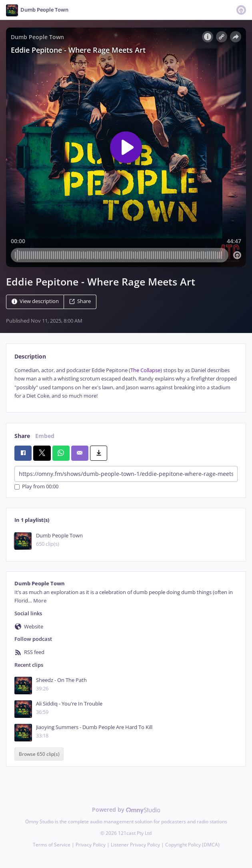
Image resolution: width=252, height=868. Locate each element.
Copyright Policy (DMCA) (192, 845)
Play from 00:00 (36, 487)
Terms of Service (52, 845)
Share (80, 301)
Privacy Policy (91, 845)
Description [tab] (30, 356)
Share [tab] (22, 436)
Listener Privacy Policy (135, 845)
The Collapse (145, 370)
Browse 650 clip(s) (39, 754)
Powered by (126, 810)
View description (35, 301)
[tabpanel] (126, 383)
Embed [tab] (45, 436)
